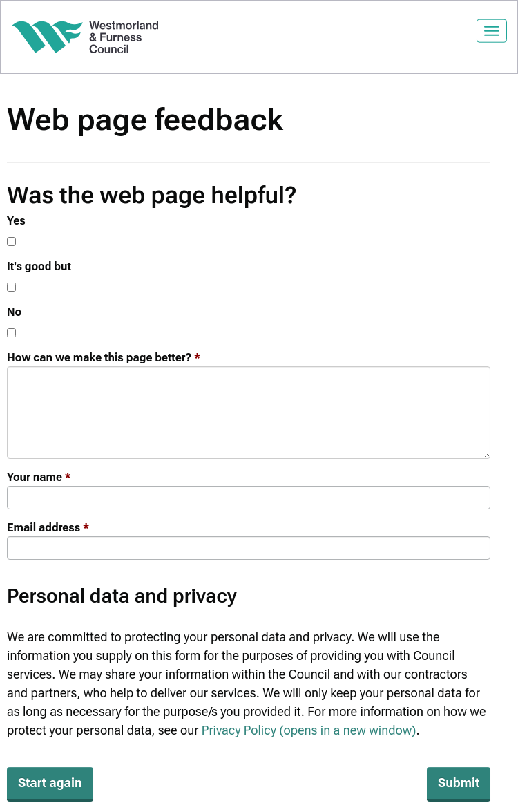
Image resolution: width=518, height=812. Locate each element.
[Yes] (11, 242)
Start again (50, 783)
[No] (11, 333)
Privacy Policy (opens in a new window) (309, 730)
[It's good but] (11, 287)
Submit (459, 783)
